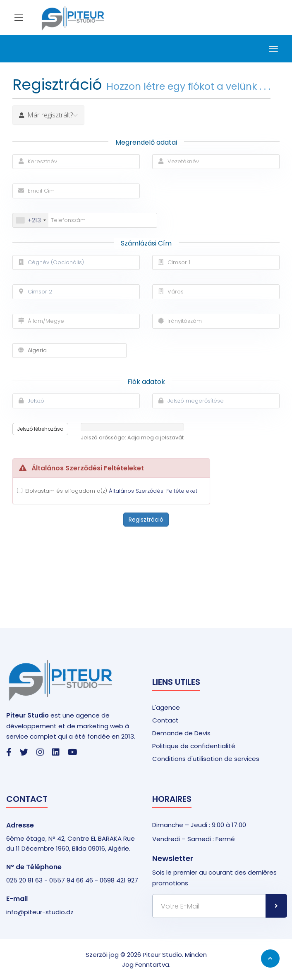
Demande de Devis (181, 733)
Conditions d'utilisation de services (206, 759)
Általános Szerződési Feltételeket (153, 491)
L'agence (166, 707)
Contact (165, 720)
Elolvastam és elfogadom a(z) (111, 491)
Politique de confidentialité (194, 746)
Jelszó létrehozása (40, 429)
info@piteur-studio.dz (40, 912)
